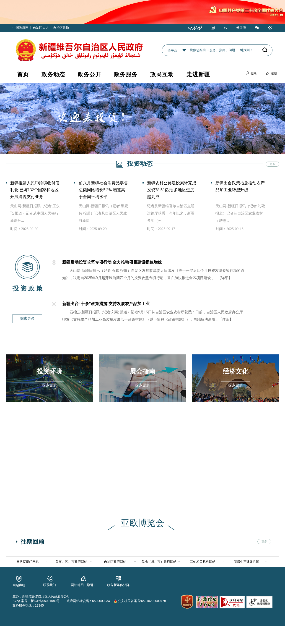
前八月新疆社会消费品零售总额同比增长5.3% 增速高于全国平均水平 (103, 190)
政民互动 (162, 74)
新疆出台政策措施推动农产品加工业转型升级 (240, 186)
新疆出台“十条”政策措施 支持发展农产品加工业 (106, 304)
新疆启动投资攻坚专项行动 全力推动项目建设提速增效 (112, 262)
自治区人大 (41, 28)
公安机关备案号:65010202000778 (140, 601)
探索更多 (27, 318)
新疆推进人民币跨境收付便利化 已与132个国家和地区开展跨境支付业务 (35, 190)
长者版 (241, 28)
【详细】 (225, 278)
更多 (272, 164)
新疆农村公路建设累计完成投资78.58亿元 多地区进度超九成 (172, 190)
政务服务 (126, 74)
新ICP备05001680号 (45, 601)
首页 (23, 74)
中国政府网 (21, 28)
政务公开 (90, 74)
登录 (251, 73)
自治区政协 (61, 28)
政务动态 (53, 74)
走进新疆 (198, 74)
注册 (272, 73)
